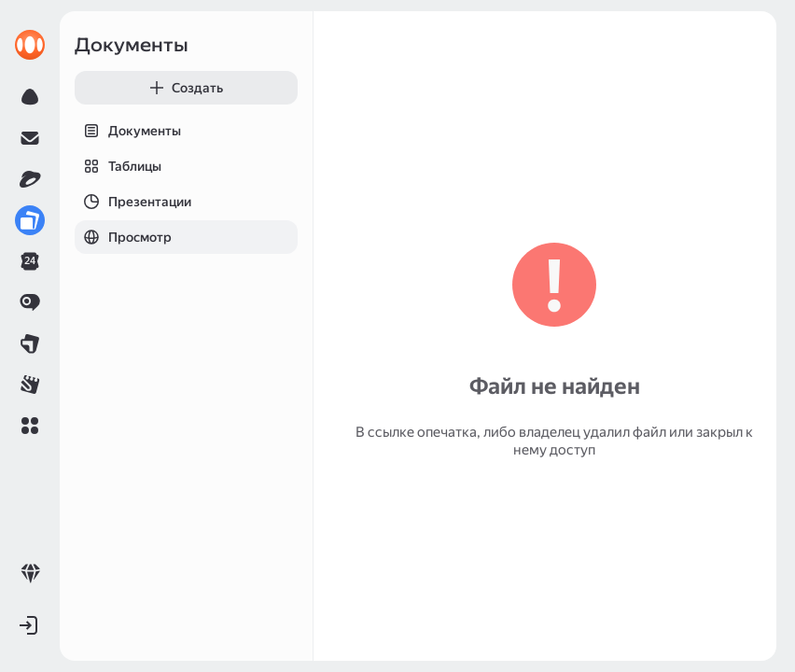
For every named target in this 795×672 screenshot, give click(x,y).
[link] (30, 45)
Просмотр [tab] (123, 237)
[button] (30, 426)
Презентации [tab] (133, 202)
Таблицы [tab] (118, 166)
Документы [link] (132, 45)
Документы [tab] (128, 131)
